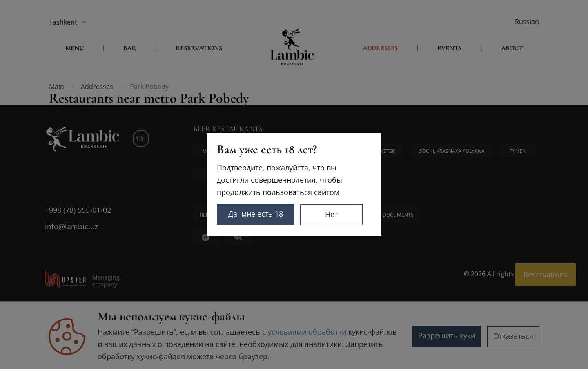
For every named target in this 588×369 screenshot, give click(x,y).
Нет (347, 214)
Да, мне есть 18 (266, 214)
